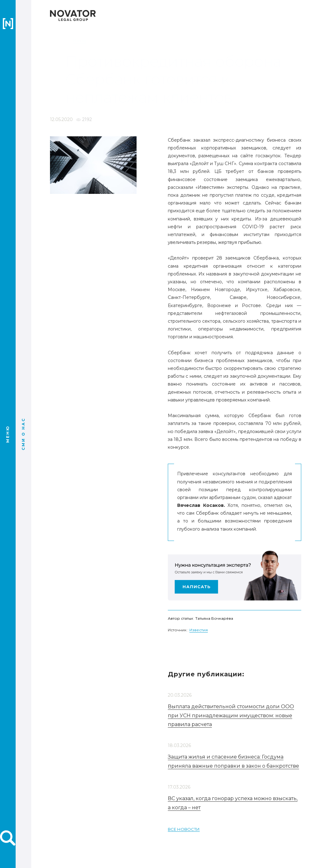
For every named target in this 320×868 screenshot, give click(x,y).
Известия (199, 704)
